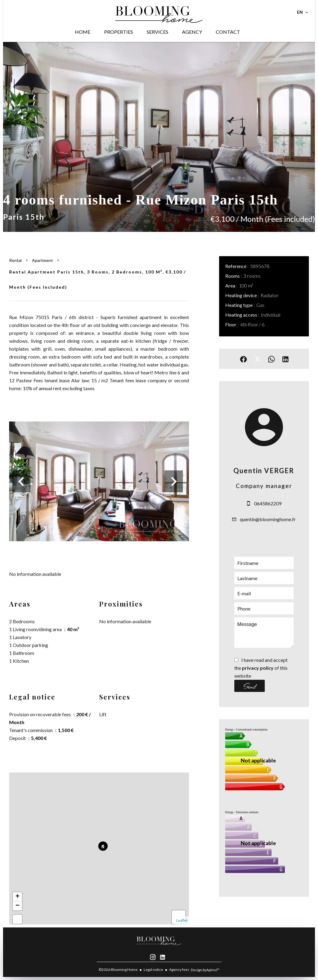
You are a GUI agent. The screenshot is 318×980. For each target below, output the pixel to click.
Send (249, 686)
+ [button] (17, 897)
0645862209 (268, 503)
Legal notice (153, 970)
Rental (15, 260)
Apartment (42, 260)
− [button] (17, 906)
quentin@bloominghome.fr (268, 519)
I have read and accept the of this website (261, 668)
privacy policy (258, 668)
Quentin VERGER (264, 471)
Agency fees (179, 970)
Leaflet (182, 920)
